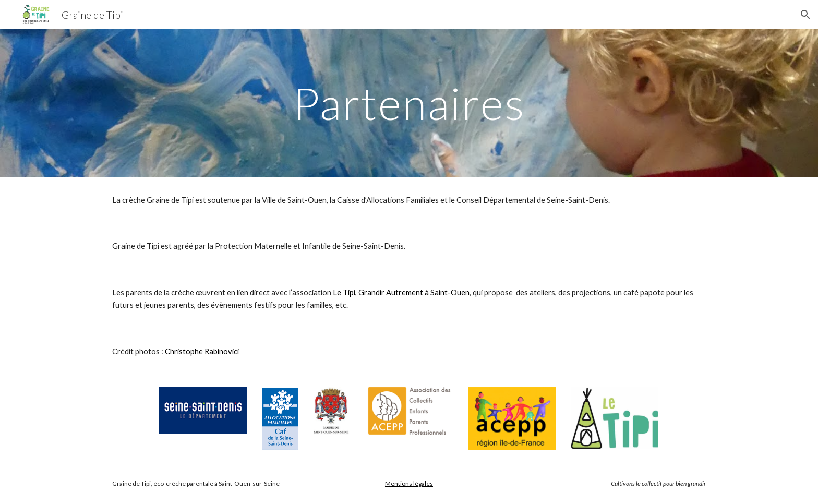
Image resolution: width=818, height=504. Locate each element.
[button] (805, 15)
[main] (409, 103)
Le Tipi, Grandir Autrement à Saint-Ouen (401, 292)
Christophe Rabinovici (202, 351)
